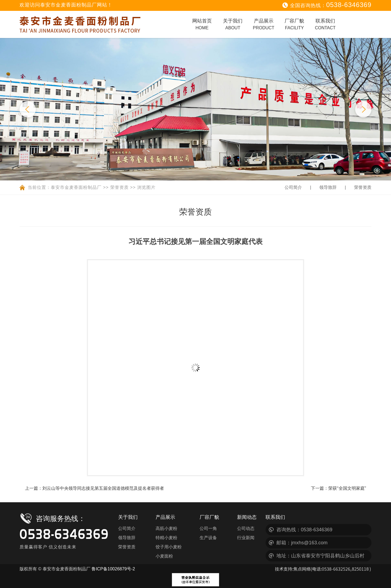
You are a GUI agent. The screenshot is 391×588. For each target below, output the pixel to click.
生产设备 (208, 538)
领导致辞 (328, 187)
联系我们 (325, 24)
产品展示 (264, 24)
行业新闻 (246, 538)
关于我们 (233, 24)
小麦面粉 (164, 556)
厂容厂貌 (294, 24)
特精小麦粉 (166, 538)
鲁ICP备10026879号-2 (113, 569)
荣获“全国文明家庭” (347, 488)
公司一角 (208, 528)
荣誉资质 (119, 187)
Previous (28, 109)
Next (363, 109)
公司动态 (246, 528)
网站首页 (202, 24)
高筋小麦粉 (166, 528)
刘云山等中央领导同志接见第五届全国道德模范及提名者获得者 (103, 488)
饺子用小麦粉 (169, 547)
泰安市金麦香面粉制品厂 (76, 187)
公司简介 (293, 187)
